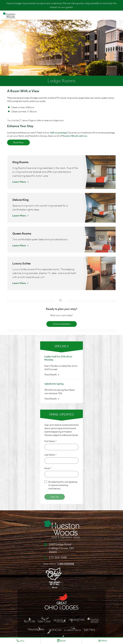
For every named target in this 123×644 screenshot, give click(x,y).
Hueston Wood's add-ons (75, 136)
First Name (50, 441)
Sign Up (55, 497)
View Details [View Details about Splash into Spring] (52, 399)
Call (20, 641)
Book (61, 641)
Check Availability (62, 324)
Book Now (18, 142)
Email (47, 468)
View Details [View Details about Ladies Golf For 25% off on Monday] (52, 374)
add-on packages (59, 133)
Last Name (50, 455)
